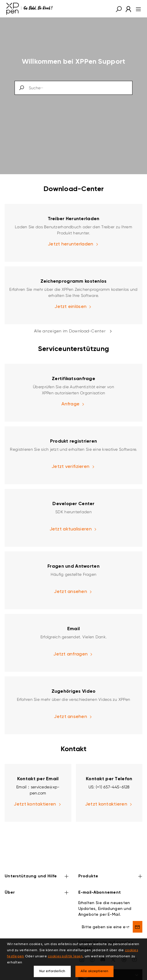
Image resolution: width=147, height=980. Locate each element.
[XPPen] (29, 9)
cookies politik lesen (65, 956)
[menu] (137, 9)
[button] (119, 9)
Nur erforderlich (52, 971)
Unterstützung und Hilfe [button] (37, 859)
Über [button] (37, 875)
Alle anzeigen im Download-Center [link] (73, 331)
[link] (73, 233)
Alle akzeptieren (94, 971)
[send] (138, 909)
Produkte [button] (110, 859)
